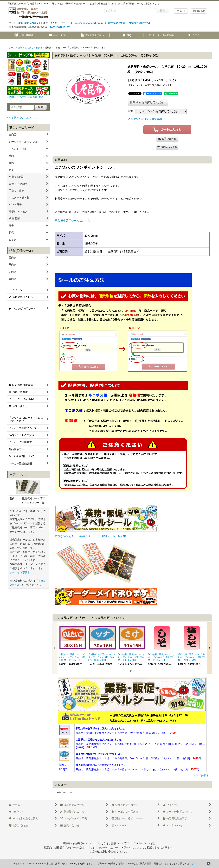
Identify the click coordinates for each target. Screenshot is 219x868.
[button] (167, 147)
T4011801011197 (60, 27)
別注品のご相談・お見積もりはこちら (130, 23)
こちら (193, 863)
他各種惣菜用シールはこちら (73, 221)
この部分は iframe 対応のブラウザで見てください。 (132, 742)
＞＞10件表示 (201, 775)
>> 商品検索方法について (22, 118)
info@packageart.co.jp (89, 23)
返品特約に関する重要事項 (145, 119)
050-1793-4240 (27, 23)
